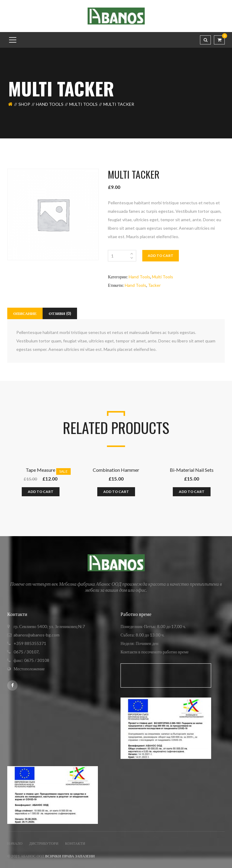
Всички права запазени (70, 856)
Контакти (75, 843)
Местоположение (29, 669)
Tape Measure (40, 470)
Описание (25, 313)
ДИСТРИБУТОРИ (44, 843)
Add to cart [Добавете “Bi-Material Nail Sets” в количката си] (192, 492)
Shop (24, 104)
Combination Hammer (116, 470)
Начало (15, 843)
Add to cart (161, 256)
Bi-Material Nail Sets (192, 470)
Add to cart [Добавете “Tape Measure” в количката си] (41, 492)
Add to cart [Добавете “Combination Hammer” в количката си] (116, 492)
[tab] (25, 313)
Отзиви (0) (60, 313)
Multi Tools (83, 104)
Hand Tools (50, 104)
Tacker (154, 285)
